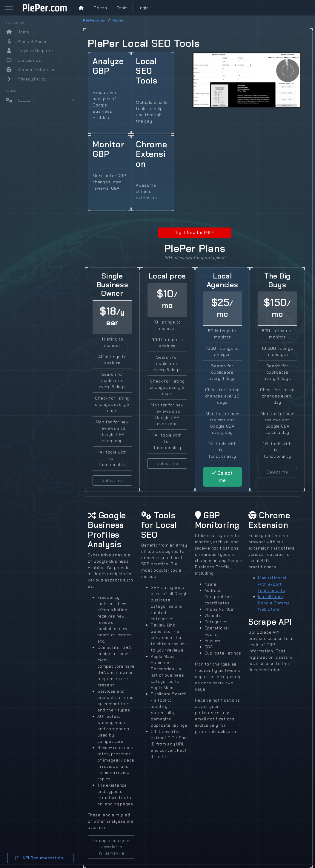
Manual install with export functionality (273, 584)
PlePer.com (94, 20)
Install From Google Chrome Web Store (274, 603)
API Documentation (39, 858)
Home (118, 20)
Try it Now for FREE (195, 233)
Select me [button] (112, 480)
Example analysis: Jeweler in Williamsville (112, 847)
